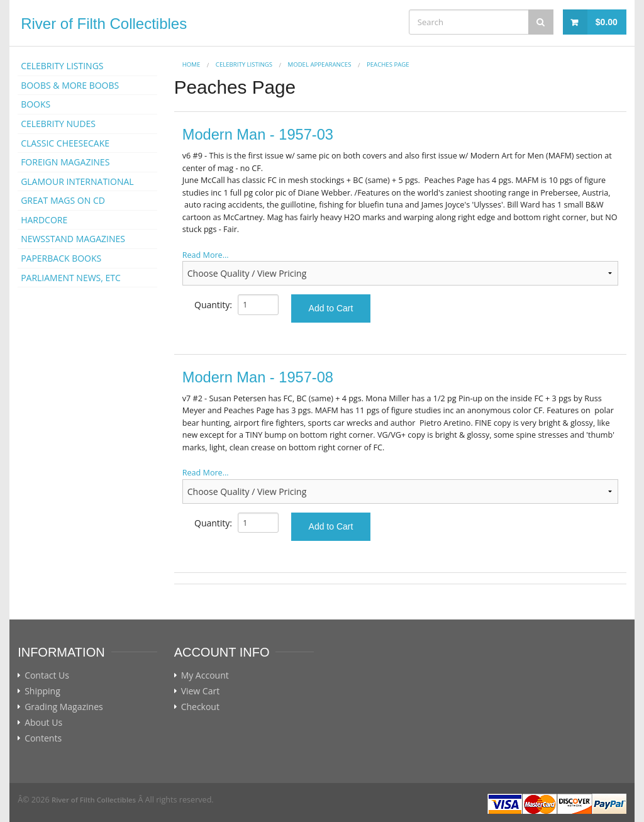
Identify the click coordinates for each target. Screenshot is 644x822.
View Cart (201, 691)
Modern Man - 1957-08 (258, 377)
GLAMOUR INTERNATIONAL (77, 181)
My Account (205, 675)
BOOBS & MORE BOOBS (70, 85)
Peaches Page (388, 64)
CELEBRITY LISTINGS (62, 66)
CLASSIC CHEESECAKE (65, 143)
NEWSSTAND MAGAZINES (73, 239)
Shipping (42, 691)
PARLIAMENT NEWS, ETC (71, 278)
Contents (43, 738)
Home (192, 64)
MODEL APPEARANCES (320, 64)
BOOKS (36, 104)
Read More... (206, 255)
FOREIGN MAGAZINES (65, 162)
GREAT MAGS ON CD (63, 200)
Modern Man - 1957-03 (258, 135)
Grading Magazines (64, 707)
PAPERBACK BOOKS (61, 258)
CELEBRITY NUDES (58, 124)
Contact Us (47, 675)
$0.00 (607, 22)
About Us (43, 723)
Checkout (200, 707)
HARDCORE (44, 220)
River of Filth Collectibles (104, 24)
